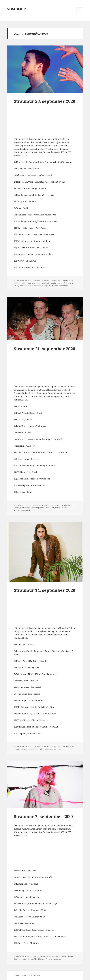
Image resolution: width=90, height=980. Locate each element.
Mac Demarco (69, 956)
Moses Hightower (37, 508)
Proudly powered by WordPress (27, 975)
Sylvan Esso (28, 749)
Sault (52, 508)
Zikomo (41, 959)
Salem (47, 508)
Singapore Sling (27, 959)
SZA (35, 749)
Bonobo (17, 283)
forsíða (46, 281)
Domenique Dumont (22, 508)
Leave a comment (61, 286)
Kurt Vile (40, 283)
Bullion (24, 283)
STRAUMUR (16, 9)
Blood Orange (70, 505)
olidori (37, 281)
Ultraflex (40, 749)
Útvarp (58, 281)
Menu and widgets (80, 14)
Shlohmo (17, 959)
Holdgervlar (18, 749)
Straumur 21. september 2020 (45, 349)
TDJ (36, 959)
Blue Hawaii (69, 281)
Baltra (67, 747)
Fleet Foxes (32, 283)
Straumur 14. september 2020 (45, 590)
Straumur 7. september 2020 (43, 816)
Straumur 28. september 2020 (45, 101)
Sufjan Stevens (68, 283)
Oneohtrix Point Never (53, 283)
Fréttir (52, 281)
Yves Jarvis (46, 286)
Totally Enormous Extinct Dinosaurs (28, 286)
